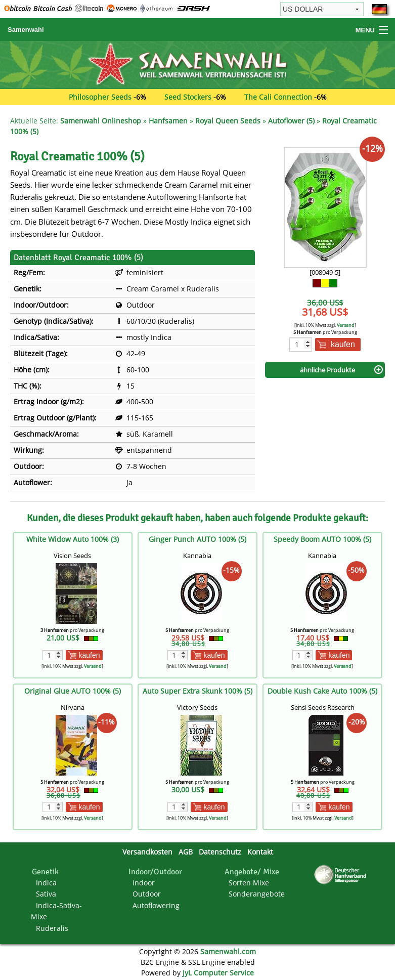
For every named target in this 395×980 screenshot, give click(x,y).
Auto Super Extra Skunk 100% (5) (197, 691)
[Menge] (301, 344)
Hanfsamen (168, 121)
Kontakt (260, 852)
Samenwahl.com (228, 951)
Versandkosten (147, 852)
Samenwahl (26, 30)
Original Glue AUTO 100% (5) (73, 691)
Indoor (144, 883)
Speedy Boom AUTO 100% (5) (322, 539)
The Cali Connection (278, 97)
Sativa (46, 894)
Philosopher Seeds (100, 97)
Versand (346, 325)
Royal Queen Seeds (228, 121)
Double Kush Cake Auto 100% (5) (322, 691)
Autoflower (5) (291, 121)
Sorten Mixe (249, 883)
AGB (186, 852)
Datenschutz (220, 852)
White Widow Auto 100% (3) (73, 539)
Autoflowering (156, 905)
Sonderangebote (257, 894)
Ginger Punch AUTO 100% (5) (197, 539)
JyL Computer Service (218, 973)
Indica (46, 883)
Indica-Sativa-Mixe (56, 911)
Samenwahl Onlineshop (101, 121)
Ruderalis (52, 928)
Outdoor (147, 894)
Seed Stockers (188, 97)
